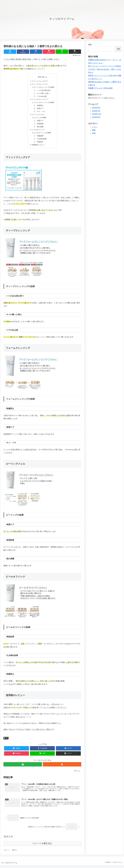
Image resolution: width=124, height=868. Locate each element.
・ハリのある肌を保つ (43, 91)
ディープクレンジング (40, 84)
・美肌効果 (40, 138)
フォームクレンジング (40, 100)
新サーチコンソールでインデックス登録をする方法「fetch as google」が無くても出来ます (105, 69)
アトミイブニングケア (40, 81)
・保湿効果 (40, 125)
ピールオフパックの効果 (42, 135)
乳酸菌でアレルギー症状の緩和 (100, 88)
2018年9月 (96, 117)
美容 (6, 740)
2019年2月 (96, 111)
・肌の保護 (40, 128)
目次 (40, 77)
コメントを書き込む (42, 846)
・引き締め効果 (41, 141)
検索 (90, 45)
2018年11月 (97, 114)
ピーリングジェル (38, 116)
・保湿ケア (40, 110)
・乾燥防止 (40, 106)
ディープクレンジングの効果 (44, 88)
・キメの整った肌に (43, 94)
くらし (95, 127)
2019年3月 (96, 108)
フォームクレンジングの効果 (44, 103)
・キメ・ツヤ (40, 113)
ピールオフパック (38, 132)
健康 (94, 130)
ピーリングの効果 (40, 119)
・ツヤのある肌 (41, 97)
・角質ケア (40, 122)
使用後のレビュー (38, 147)
